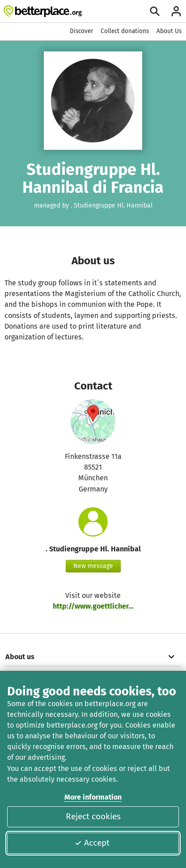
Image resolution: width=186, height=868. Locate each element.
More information (93, 797)
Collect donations (125, 31)
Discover (81, 31)
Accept (92, 843)
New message (93, 566)
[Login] (176, 11)
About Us (169, 31)
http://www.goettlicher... (93, 606)
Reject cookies (93, 816)
